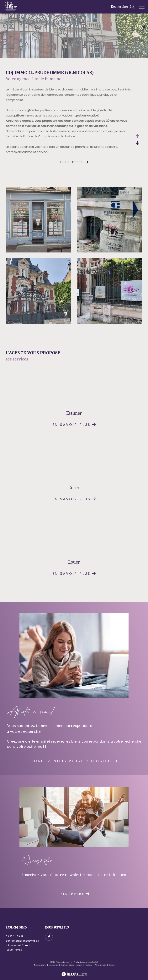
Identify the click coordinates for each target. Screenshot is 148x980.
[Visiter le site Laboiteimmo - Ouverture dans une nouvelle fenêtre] (74, 972)
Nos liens (89, 965)
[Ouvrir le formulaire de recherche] (123, 7)
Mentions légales (68, 965)
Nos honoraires (40, 965)
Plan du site (54, 965)
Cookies (112, 965)
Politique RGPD (100, 965)
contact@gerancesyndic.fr (23, 941)
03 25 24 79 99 (15, 936)
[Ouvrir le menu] (142, 7)
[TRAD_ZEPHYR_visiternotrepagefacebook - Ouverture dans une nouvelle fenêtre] (49, 937)
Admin (79, 965)
